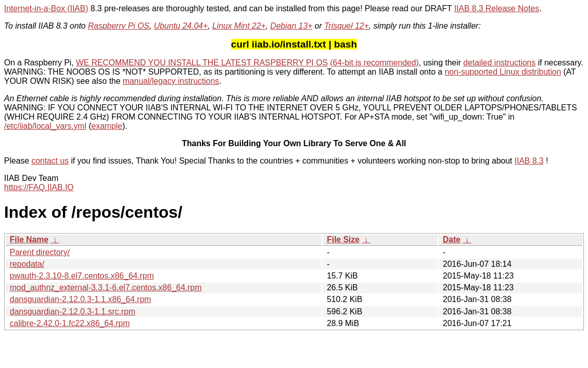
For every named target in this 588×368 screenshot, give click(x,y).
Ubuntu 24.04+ (181, 26)
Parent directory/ (40, 252)
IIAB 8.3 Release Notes (496, 8)
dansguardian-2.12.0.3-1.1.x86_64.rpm (81, 299)
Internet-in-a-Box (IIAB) (46, 8)
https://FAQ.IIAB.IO (39, 187)
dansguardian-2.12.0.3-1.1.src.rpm (72, 312)
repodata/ (27, 264)
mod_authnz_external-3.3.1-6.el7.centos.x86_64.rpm (106, 287)
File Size (343, 239)
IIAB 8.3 (529, 161)
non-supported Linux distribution (503, 72)
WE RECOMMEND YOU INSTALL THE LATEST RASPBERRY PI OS (202, 63)
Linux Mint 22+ (239, 26)
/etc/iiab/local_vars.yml (45, 126)
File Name (29, 239)
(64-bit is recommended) (375, 63)
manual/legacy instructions (171, 81)
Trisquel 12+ (346, 26)
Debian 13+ (291, 26)
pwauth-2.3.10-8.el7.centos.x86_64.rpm (82, 276)
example (107, 126)
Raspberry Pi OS (119, 26)
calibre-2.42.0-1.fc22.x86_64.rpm (70, 323)
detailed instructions (499, 63)
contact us (50, 161)
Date (452, 239)
